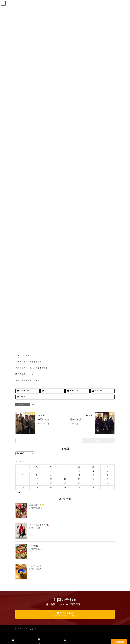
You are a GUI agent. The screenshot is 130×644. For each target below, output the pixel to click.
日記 (33, 404)
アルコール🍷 (36, 566)
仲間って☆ (43, 419)
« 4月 (18, 492)
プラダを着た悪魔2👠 (39, 525)
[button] (65, 614)
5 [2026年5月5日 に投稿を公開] (37, 475)
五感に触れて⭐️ (37, 505)
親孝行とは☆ (77, 419)
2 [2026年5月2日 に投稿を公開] (93, 471)
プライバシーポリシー (28, 629)
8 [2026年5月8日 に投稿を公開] (79, 475)
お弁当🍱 (34, 546)
